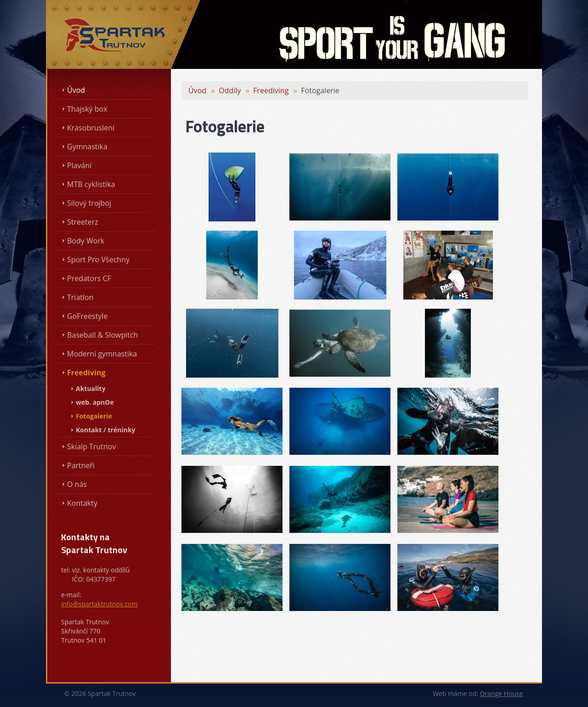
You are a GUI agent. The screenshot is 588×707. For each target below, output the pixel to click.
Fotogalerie (94, 416)
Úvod (76, 90)
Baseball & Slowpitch (102, 335)
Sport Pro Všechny (98, 260)
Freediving (86, 373)
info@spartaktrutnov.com (99, 604)
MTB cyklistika (91, 184)
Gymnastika (87, 147)
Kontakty (82, 503)
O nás (77, 484)
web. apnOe (95, 402)
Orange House (501, 693)
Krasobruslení (91, 128)
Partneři (81, 465)
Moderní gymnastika (102, 354)
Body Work (86, 241)
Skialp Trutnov (91, 447)
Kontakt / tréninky (106, 430)
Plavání (79, 165)
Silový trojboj (89, 203)
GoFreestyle (87, 316)
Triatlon (80, 297)
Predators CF (89, 278)
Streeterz (83, 222)
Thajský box (87, 109)
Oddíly (230, 90)
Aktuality (91, 388)
